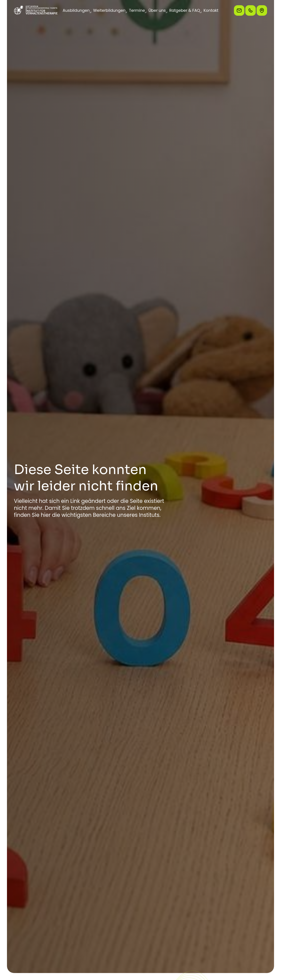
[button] (76, 10)
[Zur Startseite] (36, 11)
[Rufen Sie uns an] (251, 10)
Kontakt (211, 10)
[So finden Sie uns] (262, 10)
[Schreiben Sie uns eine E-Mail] (239, 10)
